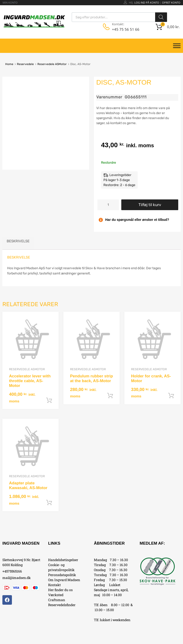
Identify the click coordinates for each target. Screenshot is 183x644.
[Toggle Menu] (177, 46)
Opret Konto (171, 3)
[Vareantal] (108, 205)
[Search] (161, 17)
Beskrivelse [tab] (18, 241)
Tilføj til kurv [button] (49, 401)
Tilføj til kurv (150, 205)
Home (9, 64)
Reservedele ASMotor (52, 64)
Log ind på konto (147, 3)
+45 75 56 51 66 (124, 29)
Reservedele (25, 64)
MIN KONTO (10, 3)
